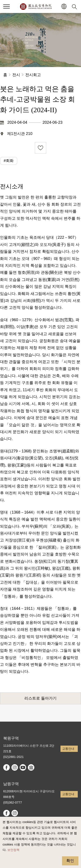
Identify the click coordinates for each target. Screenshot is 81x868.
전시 (16, 75)
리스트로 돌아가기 (40, 698)
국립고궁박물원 (36, 6)
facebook (6, 767)
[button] (6, 6)
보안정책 (13, 850)
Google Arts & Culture (31, 767)
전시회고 (33, 75)
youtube (23, 767)
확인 (70, 861)
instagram (15, 767)
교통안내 (68, 749)
